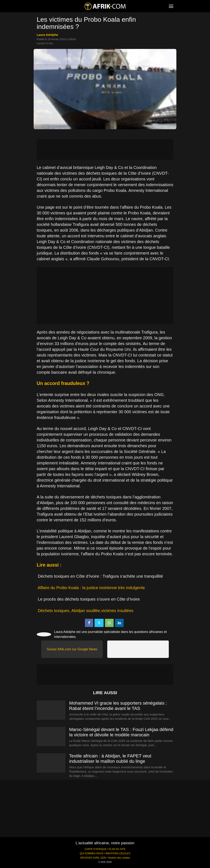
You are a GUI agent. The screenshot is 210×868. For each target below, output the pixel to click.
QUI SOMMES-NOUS (92, 853)
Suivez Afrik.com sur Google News (72, 649)
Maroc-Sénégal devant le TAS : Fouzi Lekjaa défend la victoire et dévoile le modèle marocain (121, 732)
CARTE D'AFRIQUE (95, 849)
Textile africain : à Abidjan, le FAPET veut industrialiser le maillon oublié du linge (110, 759)
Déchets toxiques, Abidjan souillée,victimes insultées (86, 611)
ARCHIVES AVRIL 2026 (93, 858)
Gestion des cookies (119, 858)
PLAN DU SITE (117, 849)
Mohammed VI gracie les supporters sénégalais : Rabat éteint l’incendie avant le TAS (118, 706)
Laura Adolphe (47, 35)
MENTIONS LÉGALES (118, 853)
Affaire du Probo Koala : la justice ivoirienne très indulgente (91, 588)
